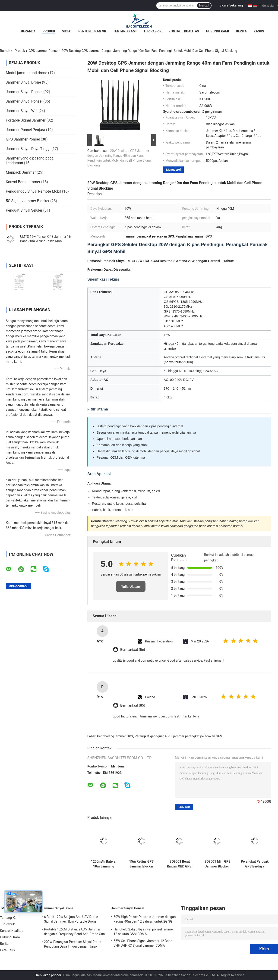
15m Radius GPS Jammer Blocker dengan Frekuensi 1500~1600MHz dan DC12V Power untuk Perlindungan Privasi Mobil (141, 864)
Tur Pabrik (153, 31)
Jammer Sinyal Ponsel (24, 92)
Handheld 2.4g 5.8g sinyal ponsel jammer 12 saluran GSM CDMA (144, 932)
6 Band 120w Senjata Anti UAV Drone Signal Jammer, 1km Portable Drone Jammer (71, 920)
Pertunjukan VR (92, 31)
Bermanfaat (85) (133, 706)
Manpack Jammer (21, 172)
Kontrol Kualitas (184, 31)
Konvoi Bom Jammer (23, 182)
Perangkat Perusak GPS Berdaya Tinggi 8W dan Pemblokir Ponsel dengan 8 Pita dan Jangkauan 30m (255, 864)
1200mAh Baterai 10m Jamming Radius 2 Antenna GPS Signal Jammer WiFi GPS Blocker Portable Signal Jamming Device (104, 864)
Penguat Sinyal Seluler (24, 210)
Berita (241, 31)
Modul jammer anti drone (27, 73)
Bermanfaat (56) (133, 650)
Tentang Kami (125, 31)
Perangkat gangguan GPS (153, 736)
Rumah (5, 51)
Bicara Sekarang (231, 5)
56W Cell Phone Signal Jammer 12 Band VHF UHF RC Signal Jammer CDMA (143, 943)
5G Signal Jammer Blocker (28, 201)
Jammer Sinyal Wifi (22, 111)
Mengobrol (173, 170)
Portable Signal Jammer (26, 120)
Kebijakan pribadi (49, 975)
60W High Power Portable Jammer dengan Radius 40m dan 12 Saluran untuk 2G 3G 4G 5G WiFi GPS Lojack (145, 920)
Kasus (259, 31)
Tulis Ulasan (131, 587)
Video (67, 31)
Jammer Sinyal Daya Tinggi (28, 149)
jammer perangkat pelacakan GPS (198, 736)
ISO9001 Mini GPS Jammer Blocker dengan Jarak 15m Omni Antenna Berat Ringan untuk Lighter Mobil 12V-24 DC (217, 864)
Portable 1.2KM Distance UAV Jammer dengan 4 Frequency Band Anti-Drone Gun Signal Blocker (74, 932)
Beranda (28, 31)
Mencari (204, 6)
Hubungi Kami (217, 31)
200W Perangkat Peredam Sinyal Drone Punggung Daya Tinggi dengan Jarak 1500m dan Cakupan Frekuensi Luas (73, 945)
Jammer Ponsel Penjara (25, 130)
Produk (49, 31)
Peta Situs (7, 950)
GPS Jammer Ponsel (44, 51)
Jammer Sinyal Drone (23, 82)
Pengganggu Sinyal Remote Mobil (33, 191)
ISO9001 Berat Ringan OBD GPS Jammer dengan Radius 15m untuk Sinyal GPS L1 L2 (179, 864)
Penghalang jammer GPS (115, 736)
